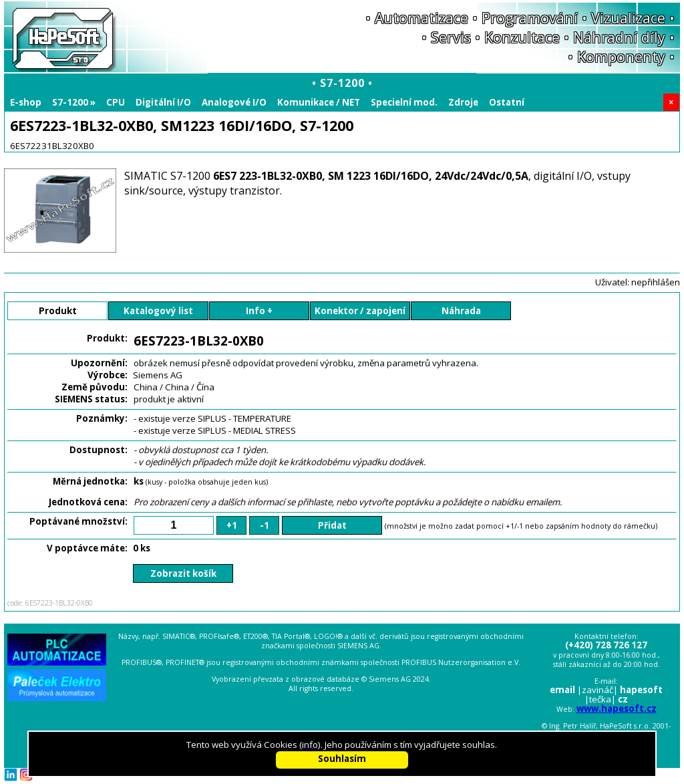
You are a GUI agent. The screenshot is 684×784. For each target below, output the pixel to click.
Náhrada (461, 311)
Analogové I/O (234, 102)
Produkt (58, 311)
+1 (232, 525)
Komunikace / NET (319, 102)
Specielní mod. (404, 102)
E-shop (26, 102)
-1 (265, 525)
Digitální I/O (163, 102)
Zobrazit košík (183, 573)
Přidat (332, 525)
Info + (259, 311)
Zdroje (463, 102)
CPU (116, 102)
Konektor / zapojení (360, 311)
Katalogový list (158, 311)
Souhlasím (342, 759)
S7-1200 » (74, 102)
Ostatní (507, 102)
